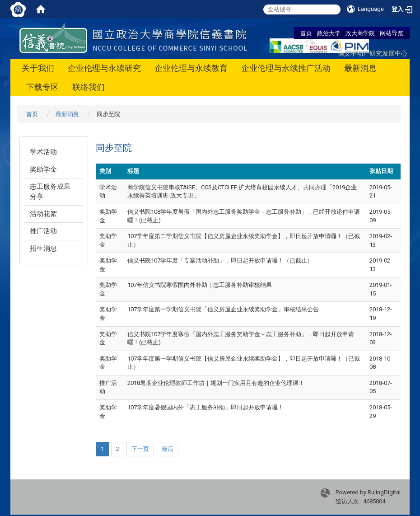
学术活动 (43, 152)
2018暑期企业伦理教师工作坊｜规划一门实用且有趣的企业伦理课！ (216, 383)
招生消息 (43, 249)
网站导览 (392, 33)
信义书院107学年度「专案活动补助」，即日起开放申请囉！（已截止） (220, 260)
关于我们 (38, 68)
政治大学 (329, 33)
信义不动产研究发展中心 (373, 53)
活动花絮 (43, 214)
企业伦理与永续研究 (104, 68)
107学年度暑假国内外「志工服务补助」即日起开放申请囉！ (205, 407)
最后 (168, 449)
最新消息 (360, 68)
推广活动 (43, 231)
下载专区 (42, 87)
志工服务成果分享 (50, 191)
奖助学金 (43, 169)
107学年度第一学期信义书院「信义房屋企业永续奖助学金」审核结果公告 (223, 309)
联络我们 (89, 87)
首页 (306, 33)
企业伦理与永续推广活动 (286, 68)
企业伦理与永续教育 (191, 68)
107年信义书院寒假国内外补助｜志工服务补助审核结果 (200, 285)
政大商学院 (360, 33)
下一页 (140, 449)
